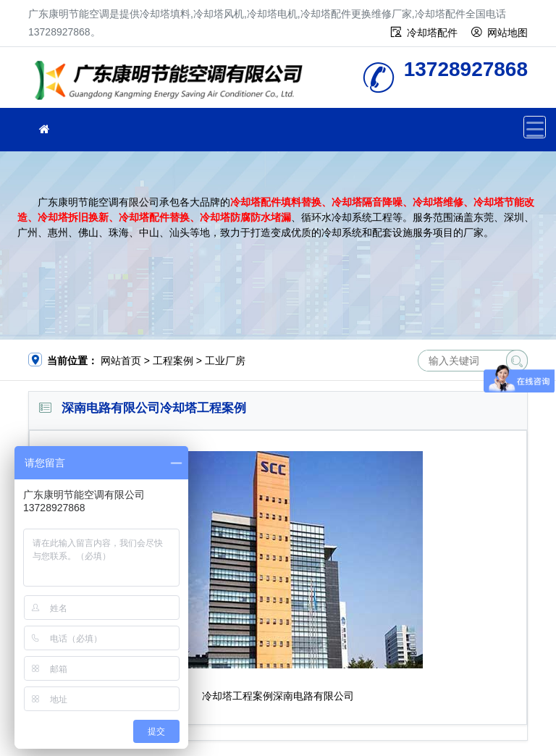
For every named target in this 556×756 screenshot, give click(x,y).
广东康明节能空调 (173, 82)
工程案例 (173, 361)
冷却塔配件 (432, 33)
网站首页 (121, 361)
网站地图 (507, 33)
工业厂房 (225, 361)
